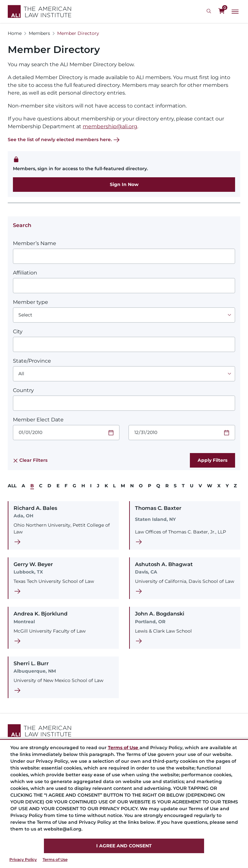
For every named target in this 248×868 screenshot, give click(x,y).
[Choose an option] (124, 315)
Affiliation (25, 273)
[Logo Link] (40, 11)
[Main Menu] (235, 12)
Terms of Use (55, 859)
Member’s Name (35, 243)
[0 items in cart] (222, 11)
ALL (12, 486)
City (18, 331)
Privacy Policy (23, 859)
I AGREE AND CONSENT (124, 846)
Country (23, 390)
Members (39, 33)
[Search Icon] (210, 11)
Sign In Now (124, 184)
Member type (31, 302)
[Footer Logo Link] (124, 731)
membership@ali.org (110, 126)
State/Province (32, 361)
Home (15, 33)
